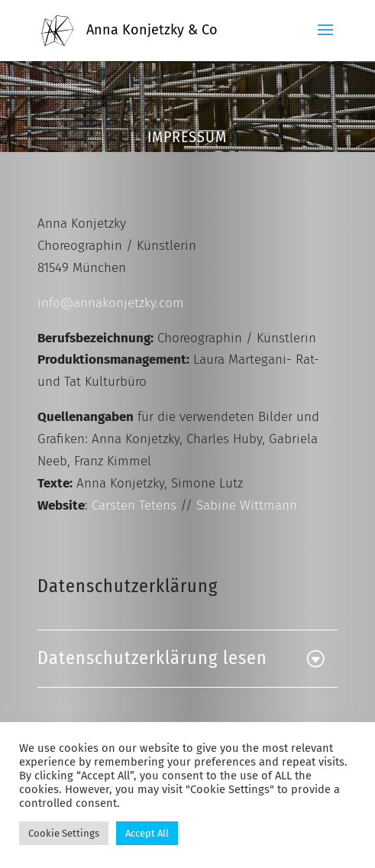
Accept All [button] (147, 833)
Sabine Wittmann (247, 505)
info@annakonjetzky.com (111, 303)
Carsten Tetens (134, 505)
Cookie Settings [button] (64, 833)
